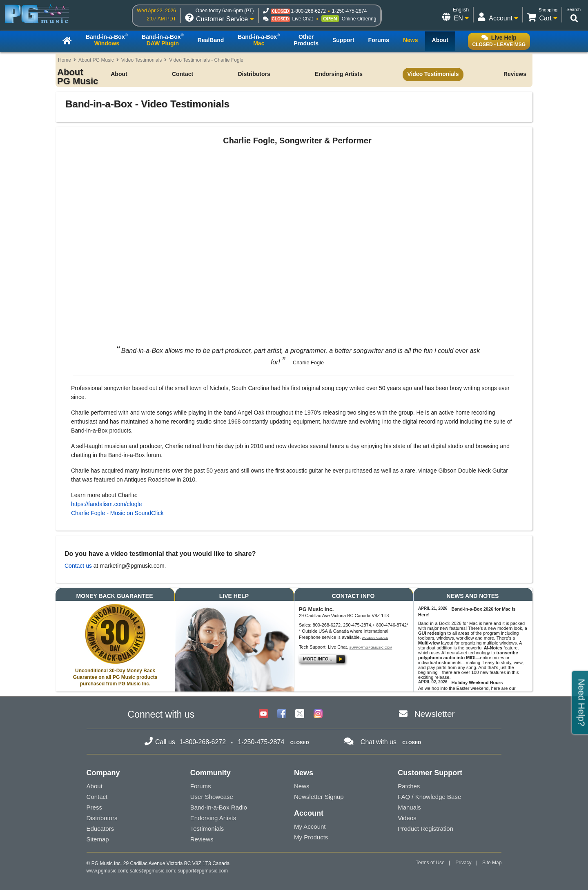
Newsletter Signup (319, 797)
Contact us (78, 566)
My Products (311, 837)
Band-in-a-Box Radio (219, 807)
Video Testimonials (142, 60)
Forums (201, 786)
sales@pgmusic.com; (154, 871)
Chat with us (379, 742)
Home (65, 60)
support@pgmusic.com (371, 648)
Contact (183, 74)
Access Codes (375, 638)
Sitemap (98, 839)
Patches (409, 786)
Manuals (409, 807)
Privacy (463, 863)
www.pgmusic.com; (108, 871)
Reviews (515, 74)
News (302, 786)
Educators (100, 829)
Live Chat (303, 19)
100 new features (488, 672)
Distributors (254, 74)
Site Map (492, 863)
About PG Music (96, 60)
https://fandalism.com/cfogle (107, 504)
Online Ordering (359, 19)
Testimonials (207, 829)
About (119, 74)
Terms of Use (430, 863)
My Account (310, 826)
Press (94, 807)
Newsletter (434, 714)
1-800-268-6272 (308, 11)
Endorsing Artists (339, 74)
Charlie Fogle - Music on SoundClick (117, 513)
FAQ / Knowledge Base (429, 797)
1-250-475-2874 (349, 11)
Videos (407, 818)
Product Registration (425, 829)
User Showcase (212, 797)
